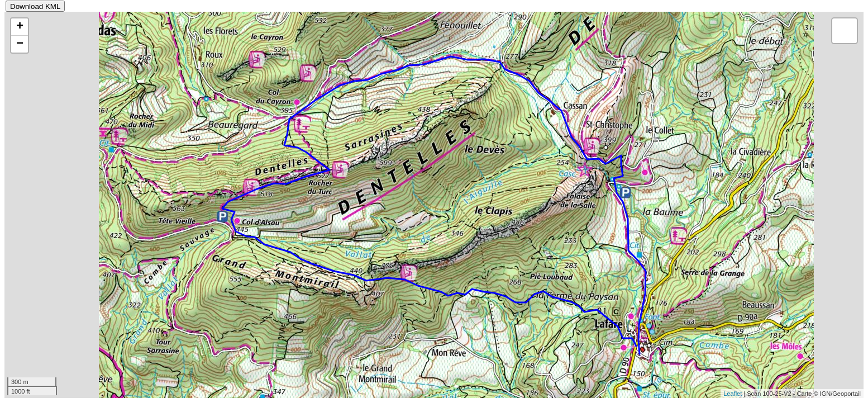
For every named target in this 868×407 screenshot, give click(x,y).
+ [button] (20, 27)
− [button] (20, 44)
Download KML (35, 6)
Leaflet (733, 394)
